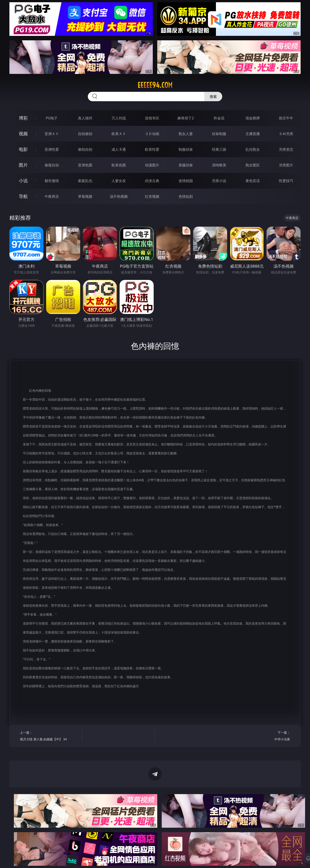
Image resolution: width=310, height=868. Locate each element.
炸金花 (219, 118)
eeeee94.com (155, 85)
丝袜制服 (219, 134)
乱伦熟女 (253, 149)
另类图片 (286, 165)
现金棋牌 (253, 118)
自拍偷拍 (85, 134)
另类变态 (286, 149)
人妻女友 (119, 181)
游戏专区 (152, 118)
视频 (23, 134)
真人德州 (85, 118)
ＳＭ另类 (286, 134)
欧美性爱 (152, 149)
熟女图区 (253, 165)
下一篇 (261, 736)
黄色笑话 (253, 181)
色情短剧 (186, 196)
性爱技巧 (286, 181)
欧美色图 (119, 165)
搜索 (213, 97)
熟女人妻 (186, 134)
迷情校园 (186, 181)
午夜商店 (52, 196)
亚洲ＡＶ (52, 134)
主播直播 (253, 134)
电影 (23, 149)
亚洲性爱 (52, 149)
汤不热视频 (119, 196)
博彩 (23, 118)
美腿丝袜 (186, 165)
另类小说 (219, 181)
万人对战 (119, 118)
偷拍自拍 (85, 149)
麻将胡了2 (186, 118)
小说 (23, 181)
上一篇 (49, 736)
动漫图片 (152, 165)
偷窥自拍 (52, 165)
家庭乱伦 (85, 181)
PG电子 (52, 118)
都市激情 (52, 181)
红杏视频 (152, 196)
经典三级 (219, 149)
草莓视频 (85, 196)
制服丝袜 (186, 149)
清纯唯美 (219, 165)
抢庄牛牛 (286, 118)
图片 (23, 165)
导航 (23, 196)
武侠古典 (152, 181)
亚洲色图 (85, 165)
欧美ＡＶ (119, 134)
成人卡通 (119, 149)
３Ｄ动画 (152, 134)
